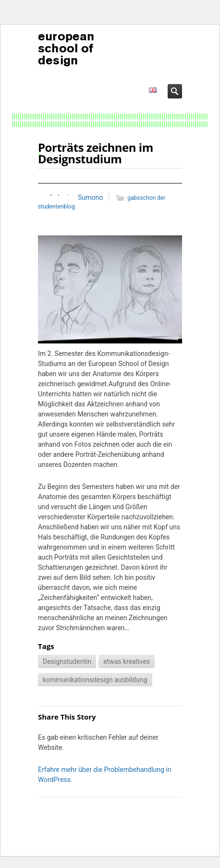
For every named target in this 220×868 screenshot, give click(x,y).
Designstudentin (67, 661)
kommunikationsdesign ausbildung (95, 680)
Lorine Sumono (80, 197)
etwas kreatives (127, 661)
